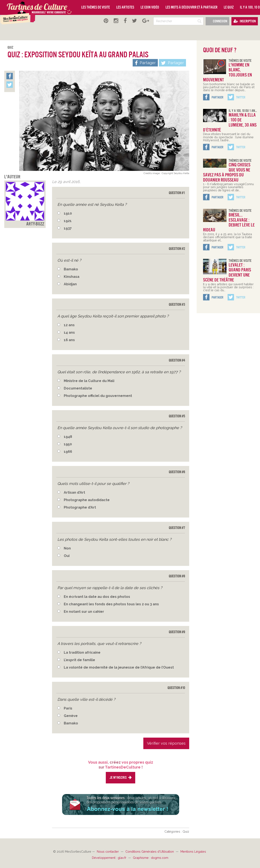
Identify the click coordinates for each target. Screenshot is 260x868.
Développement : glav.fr (110, 858)
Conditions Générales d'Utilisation (150, 851)
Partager (172, 63)
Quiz (10, 47)
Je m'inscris (121, 778)
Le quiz (229, 7)
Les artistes (125, 7)
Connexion (217, 21)
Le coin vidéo (150, 7)
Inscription (245, 21)
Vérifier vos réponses (166, 743)
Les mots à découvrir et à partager (191, 7)
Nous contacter (108, 851)
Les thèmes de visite (96, 7)
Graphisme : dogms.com (151, 858)
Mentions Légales (193, 851)
